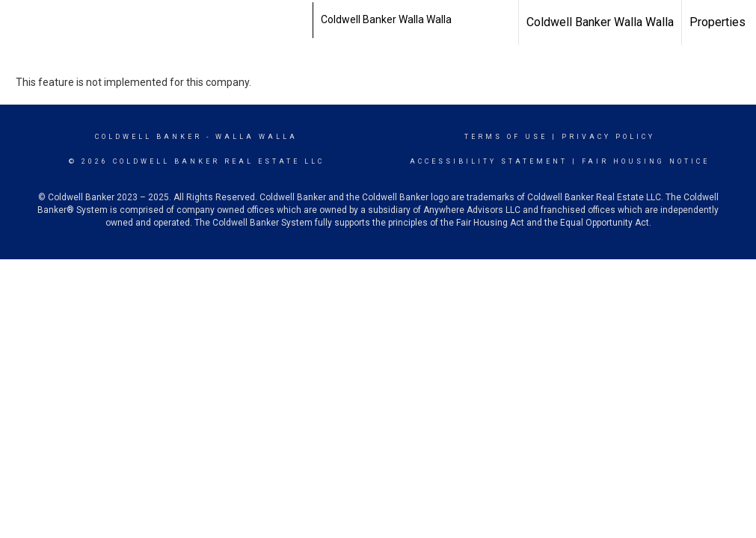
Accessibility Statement (489, 161)
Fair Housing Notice (646, 161)
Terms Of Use (506, 137)
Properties (717, 22)
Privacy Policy (608, 137)
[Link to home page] (305, 20)
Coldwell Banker (148, 137)
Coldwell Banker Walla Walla (600, 22)
